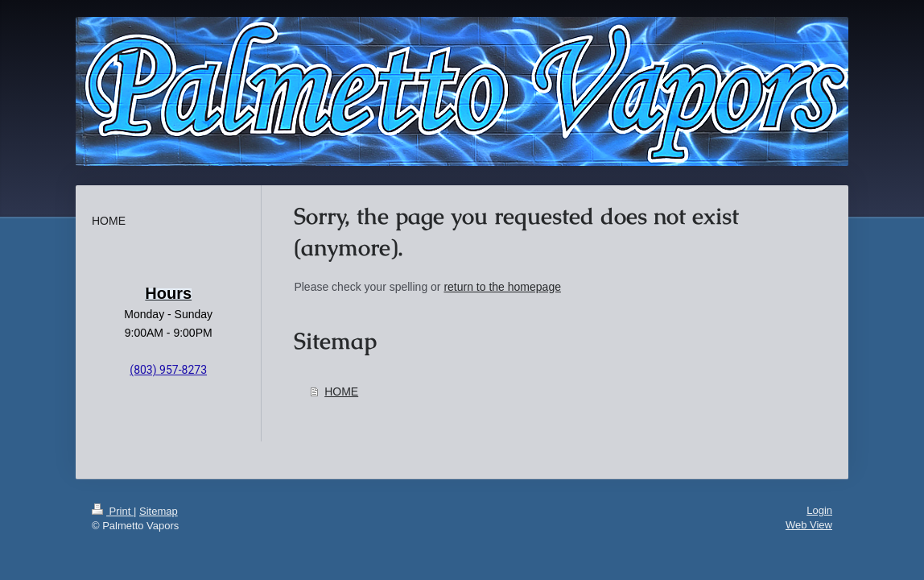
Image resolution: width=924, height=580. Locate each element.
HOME (341, 391)
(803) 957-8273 (168, 370)
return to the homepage (502, 287)
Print (113, 511)
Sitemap (159, 511)
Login (819, 510)
